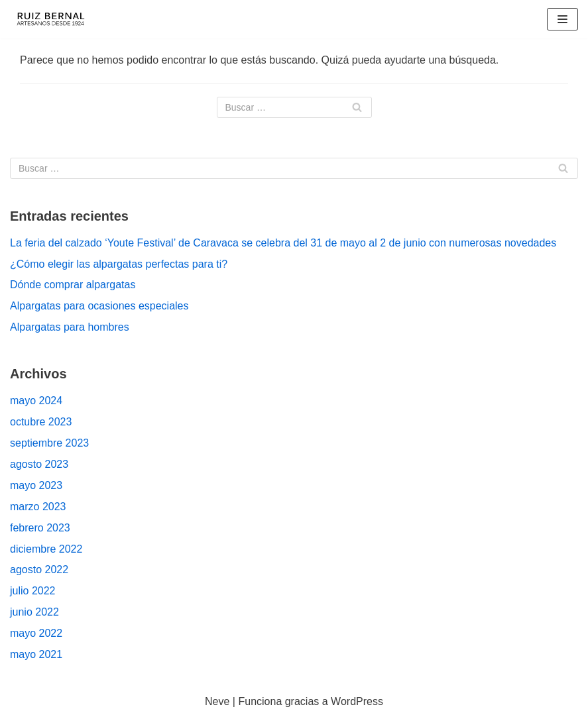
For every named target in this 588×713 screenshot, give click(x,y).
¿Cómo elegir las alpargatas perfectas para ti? (119, 264)
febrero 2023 (40, 528)
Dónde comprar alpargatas (73, 285)
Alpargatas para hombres (70, 327)
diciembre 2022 (46, 549)
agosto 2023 (39, 464)
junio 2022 (34, 612)
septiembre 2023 (49, 443)
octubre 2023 (41, 422)
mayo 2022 (36, 633)
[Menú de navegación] (562, 19)
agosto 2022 (39, 570)
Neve (217, 701)
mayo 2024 (36, 401)
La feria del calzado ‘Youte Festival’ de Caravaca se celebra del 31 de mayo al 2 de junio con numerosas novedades (283, 243)
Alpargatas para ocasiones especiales (99, 306)
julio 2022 (33, 591)
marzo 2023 (38, 507)
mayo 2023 (36, 485)
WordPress (357, 701)
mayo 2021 (36, 654)
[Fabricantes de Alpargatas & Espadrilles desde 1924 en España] (50, 19)
